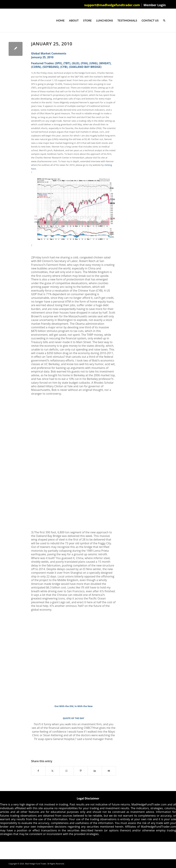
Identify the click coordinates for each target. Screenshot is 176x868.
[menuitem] (112, 5)
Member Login (155, 5)
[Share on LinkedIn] (95, 771)
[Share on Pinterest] (81, 771)
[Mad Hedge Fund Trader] (9, 20)
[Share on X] (53, 771)
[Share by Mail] (109, 771)
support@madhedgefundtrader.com (112, 5)
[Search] (164, 20)
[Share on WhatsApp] (67, 771)
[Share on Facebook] (38, 771)
